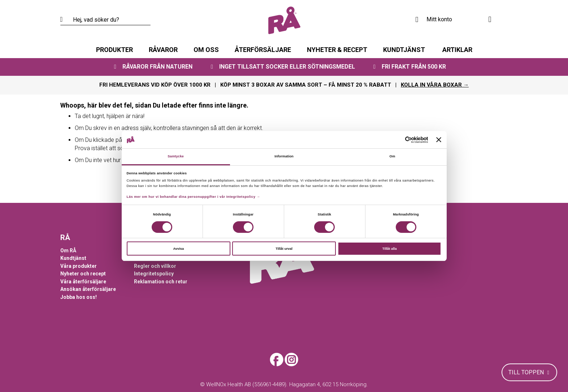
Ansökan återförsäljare (88, 289)
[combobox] (105, 20)
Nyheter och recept (83, 274)
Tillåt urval (284, 249)
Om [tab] (393, 156)
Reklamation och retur (161, 282)
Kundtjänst (73, 258)
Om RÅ (68, 251)
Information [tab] (284, 156)
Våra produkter (79, 266)
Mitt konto (439, 19)
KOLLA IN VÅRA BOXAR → (435, 85)
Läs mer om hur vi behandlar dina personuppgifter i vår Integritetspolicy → (194, 197)
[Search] (66, 20)
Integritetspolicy (154, 274)
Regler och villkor (155, 266)
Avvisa (178, 249)
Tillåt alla (390, 249)
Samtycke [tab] (176, 156)
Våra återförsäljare (83, 282)
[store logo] (284, 21)
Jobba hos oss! (79, 297)
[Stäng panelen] (439, 140)
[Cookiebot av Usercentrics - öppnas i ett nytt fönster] (396, 140)
